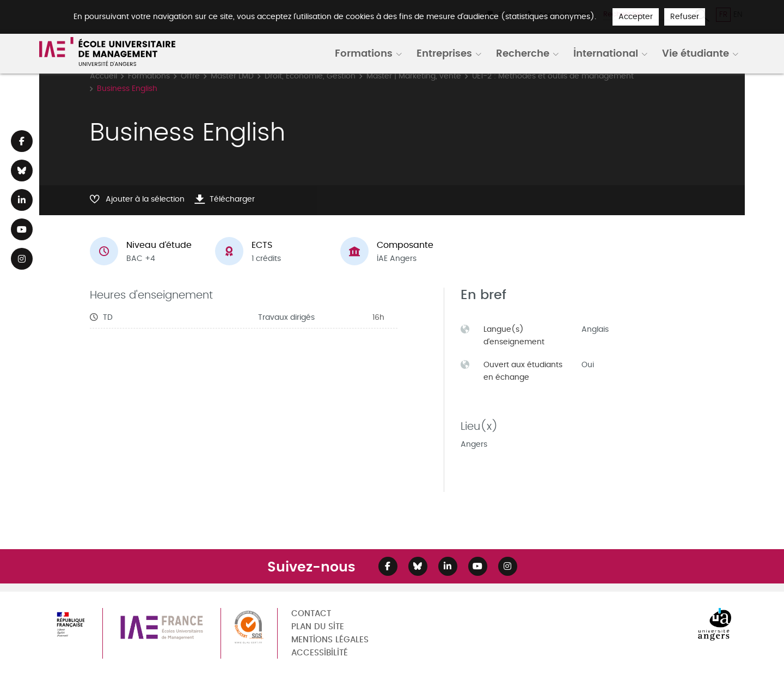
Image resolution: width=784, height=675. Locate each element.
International (606, 53)
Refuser (685, 17)
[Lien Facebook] (22, 141)
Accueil (103, 76)
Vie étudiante (696, 53)
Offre (190, 76)
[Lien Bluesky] (22, 171)
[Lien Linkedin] (22, 200)
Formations (364, 53)
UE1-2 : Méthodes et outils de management (553, 76)
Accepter (636, 17)
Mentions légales (330, 640)
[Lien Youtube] (22, 229)
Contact (311, 614)
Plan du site (318, 627)
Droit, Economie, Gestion (310, 76)
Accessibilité (320, 653)
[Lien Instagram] (22, 259)
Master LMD (232, 76)
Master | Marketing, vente (414, 76)
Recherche (523, 53)
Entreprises (444, 53)
